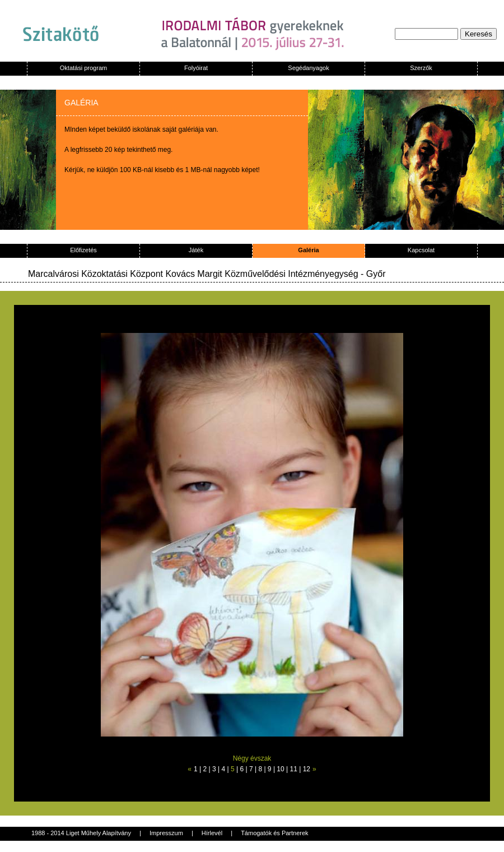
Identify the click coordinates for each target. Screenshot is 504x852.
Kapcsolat (421, 250)
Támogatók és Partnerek (274, 833)
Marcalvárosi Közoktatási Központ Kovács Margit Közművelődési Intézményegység (193, 274)
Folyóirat (196, 68)
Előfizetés (83, 250)
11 (294, 769)
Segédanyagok (308, 68)
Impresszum (166, 833)
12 (307, 769)
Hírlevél (212, 833)
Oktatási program (83, 68)
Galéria (308, 250)
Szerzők (421, 68)
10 (280, 769)
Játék (196, 250)
